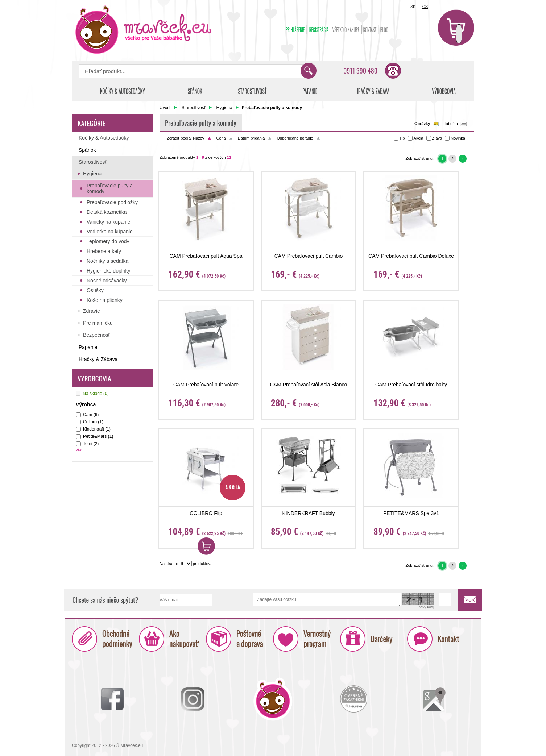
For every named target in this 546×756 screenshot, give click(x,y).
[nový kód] (426, 608)
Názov (198, 138)
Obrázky (422, 124)
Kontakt (370, 30)
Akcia (419, 138)
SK (413, 7)
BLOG (384, 30)
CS (425, 7)
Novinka (458, 138)
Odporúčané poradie (295, 138)
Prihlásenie (295, 30)
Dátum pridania (251, 138)
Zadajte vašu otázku (327, 600)
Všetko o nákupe (346, 30)
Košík (456, 28)
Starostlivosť (194, 108)
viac (80, 450)
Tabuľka (451, 124)
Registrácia (319, 30)
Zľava (437, 138)
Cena (221, 138)
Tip (402, 138)
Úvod (165, 108)
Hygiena (224, 108)
